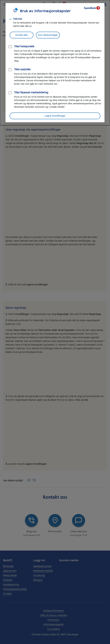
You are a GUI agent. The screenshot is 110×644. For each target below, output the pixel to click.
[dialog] (55, 63)
